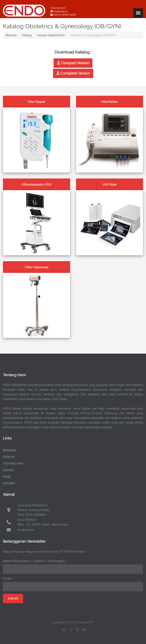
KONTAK (8, 470)
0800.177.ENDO (61, 15)
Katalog (27, 35)
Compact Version (73, 63)
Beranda (11, 35)
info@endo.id (60, 11)
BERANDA (9, 450)
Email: (7, 579)
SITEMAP (9, 483)
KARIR (7, 477)
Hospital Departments (51, 35)
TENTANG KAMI (13, 464)
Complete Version (73, 73)
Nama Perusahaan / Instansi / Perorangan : (34, 561)
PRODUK (9, 457)
